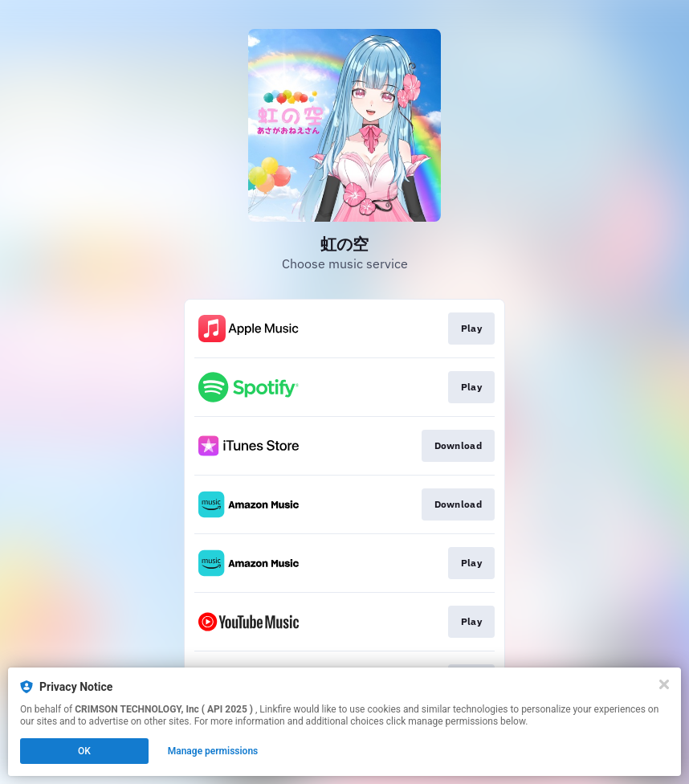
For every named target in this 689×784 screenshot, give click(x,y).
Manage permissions (213, 751)
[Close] (664, 684)
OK (84, 751)
